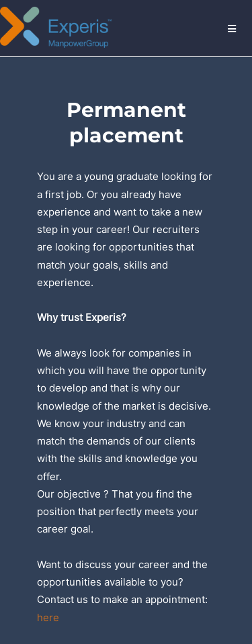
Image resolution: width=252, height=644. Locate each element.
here (48, 617)
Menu (233, 28)
